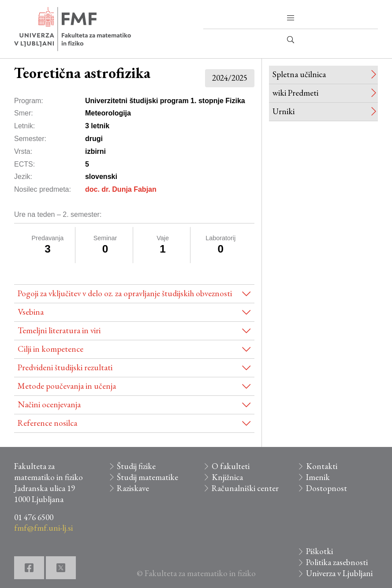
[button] (291, 18)
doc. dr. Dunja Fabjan (121, 189)
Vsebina (31, 312)
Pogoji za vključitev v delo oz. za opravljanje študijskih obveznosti (125, 293)
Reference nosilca (47, 423)
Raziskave (133, 488)
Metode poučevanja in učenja (67, 386)
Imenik (318, 477)
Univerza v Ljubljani (339, 573)
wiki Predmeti (295, 93)
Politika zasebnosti (337, 562)
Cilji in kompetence (50, 349)
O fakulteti (231, 466)
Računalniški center (245, 488)
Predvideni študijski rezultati (65, 367)
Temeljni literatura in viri (59, 330)
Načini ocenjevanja (49, 404)
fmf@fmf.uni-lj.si (43, 528)
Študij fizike (136, 466)
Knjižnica (227, 477)
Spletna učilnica (299, 74)
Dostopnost (327, 488)
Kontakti (322, 466)
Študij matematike (147, 477)
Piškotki (319, 551)
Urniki (284, 111)
